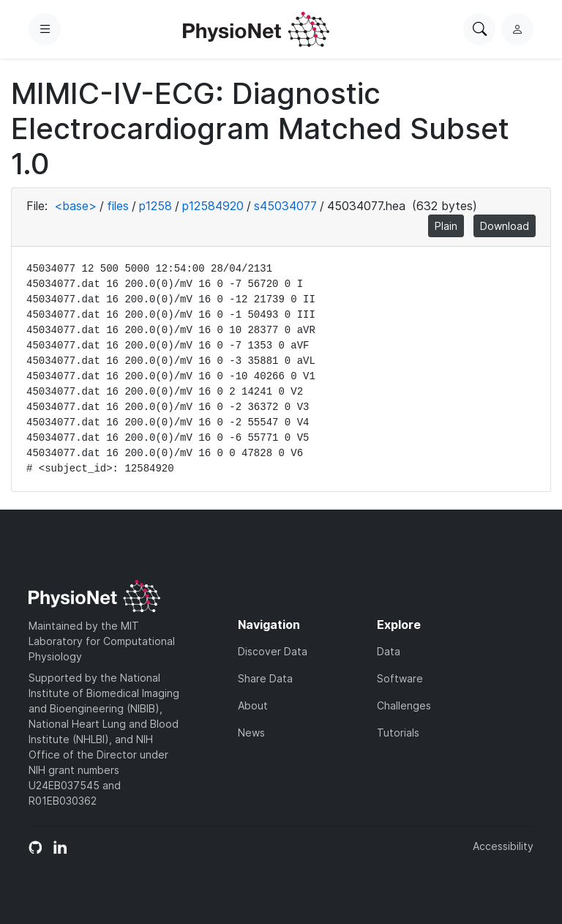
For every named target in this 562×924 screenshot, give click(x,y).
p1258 (156, 206)
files (118, 206)
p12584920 (213, 206)
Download (505, 226)
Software (400, 678)
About (253, 705)
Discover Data (273, 651)
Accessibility (503, 846)
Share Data (265, 678)
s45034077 (285, 206)
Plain (446, 226)
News (251, 733)
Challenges (404, 705)
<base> (75, 206)
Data (389, 651)
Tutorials (398, 733)
